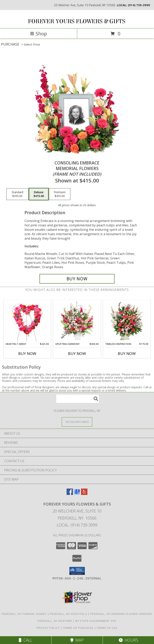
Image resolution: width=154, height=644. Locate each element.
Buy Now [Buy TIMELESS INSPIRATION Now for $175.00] (127, 353)
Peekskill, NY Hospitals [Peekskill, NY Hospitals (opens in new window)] (68, 614)
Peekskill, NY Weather (55, 621)
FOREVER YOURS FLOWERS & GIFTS (77, 21)
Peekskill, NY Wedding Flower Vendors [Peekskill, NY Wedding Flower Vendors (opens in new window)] (121, 614)
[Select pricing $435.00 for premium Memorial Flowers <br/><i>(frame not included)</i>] (60, 194)
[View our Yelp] (84, 494)
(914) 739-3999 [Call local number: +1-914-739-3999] (139, 5)
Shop (38, 33)
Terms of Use (107, 628)
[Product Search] (78, 399)
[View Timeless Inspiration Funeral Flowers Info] (127, 321)
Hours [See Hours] (128, 640)
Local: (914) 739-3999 (77, 525)
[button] (77, 571)
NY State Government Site (96, 621)
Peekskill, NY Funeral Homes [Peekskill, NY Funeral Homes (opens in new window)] (24, 614)
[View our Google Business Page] (77, 494)
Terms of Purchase (78, 628)
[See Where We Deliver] (77, 422)
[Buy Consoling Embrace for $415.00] (77, 279)
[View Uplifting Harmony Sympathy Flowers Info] (77, 321)
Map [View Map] (77, 640)
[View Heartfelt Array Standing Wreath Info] (27, 321)
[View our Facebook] (70, 494)
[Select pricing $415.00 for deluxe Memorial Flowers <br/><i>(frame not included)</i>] (39, 194)
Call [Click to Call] (26, 640)
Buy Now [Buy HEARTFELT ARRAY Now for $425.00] (27, 353)
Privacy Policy (48, 628)
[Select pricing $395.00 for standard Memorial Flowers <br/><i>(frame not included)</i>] (17, 194)
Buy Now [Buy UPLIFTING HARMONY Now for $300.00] (77, 353)
